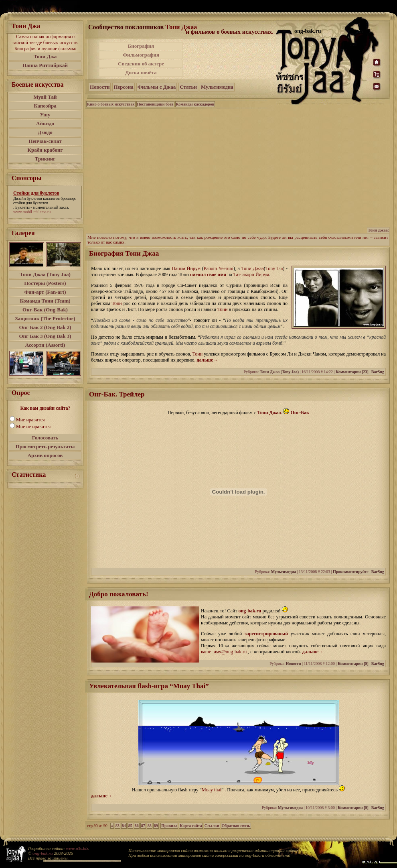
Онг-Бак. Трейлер (117, 394)
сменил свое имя (208, 274)
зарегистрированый (268, 634)
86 (137, 826)
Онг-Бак (300, 413)
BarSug (378, 372)
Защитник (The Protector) (45, 318)
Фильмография (141, 55)
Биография (141, 46)
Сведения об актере (141, 64)
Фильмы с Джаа (157, 87)
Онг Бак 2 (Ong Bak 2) (45, 327)
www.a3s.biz (77, 848)
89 (156, 826)
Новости (100, 87)
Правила (169, 826)
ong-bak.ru (250, 611)
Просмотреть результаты (45, 446)
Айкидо (45, 123)
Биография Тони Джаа (124, 253)
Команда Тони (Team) (45, 301)
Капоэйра (45, 106)
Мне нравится (30, 420)
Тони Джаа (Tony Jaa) (45, 274)
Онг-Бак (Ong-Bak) (45, 310)
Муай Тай (45, 97)
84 (124, 826)
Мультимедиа (217, 87)
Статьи (188, 87)
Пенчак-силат (45, 141)
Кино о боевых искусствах (111, 104)
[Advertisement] (238, 170)
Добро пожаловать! (119, 594)
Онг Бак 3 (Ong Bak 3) (45, 336)
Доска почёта (141, 72)
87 (143, 826)
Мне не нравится (33, 427)
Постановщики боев (155, 104)
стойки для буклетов (31, 203)
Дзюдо (45, 132)
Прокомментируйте (351, 572)
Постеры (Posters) (45, 283)
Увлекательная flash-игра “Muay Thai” (149, 686)
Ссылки (212, 826)
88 (150, 826)
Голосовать (45, 438)
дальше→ (208, 360)
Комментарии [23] (352, 372)
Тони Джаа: (378, 230)
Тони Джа (45, 56)
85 (130, 826)
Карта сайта (191, 826)
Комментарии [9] (353, 664)
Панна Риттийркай (45, 65)
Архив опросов (45, 455)
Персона (123, 87)
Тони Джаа (181, 27)
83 (117, 826)
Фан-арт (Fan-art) (45, 292)
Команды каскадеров (195, 104)
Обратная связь (236, 826)
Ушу (45, 115)
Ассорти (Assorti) (45, 345)
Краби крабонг (45, 150)
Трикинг (45, 159)
